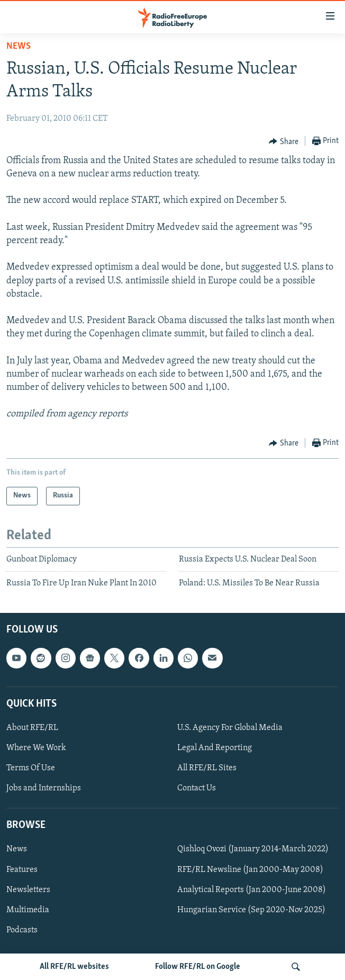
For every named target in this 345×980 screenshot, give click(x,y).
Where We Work (36, 748)
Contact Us (197, 788)
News (19, 46)
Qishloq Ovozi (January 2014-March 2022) (253, 850)
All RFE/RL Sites (207, 768)
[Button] (284, 141)
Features (22, 870)
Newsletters (28, 890)
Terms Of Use (31, 768)
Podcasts (22, 930)
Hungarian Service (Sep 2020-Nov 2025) (251, 910)
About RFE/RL (32, 728)
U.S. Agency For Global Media (230, 728)
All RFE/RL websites (74, 967)
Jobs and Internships (44, 788)
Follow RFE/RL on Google (198, 967)
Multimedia (28, 910)
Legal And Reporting (215, 748)
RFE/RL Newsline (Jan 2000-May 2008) (250, 870)
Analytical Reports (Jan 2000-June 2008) (252, 890)
